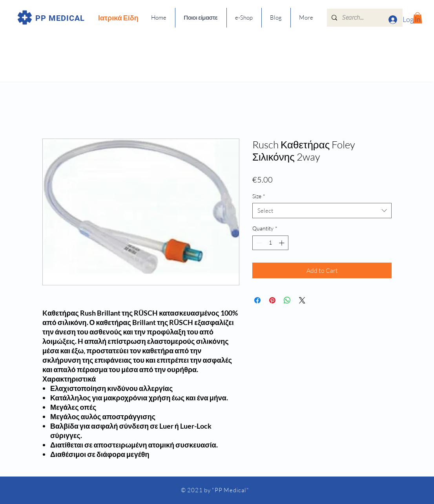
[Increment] (282, 243)
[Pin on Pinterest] (272, 300)
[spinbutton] (270, 243)
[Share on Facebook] (257, 300)
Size (259, 196)
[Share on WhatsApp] (287, 300)
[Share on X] (302, 300)
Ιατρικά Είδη (118, 18)
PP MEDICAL (60, 18)
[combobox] (322, 211)
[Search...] (364, 18)
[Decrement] (258, 243)
